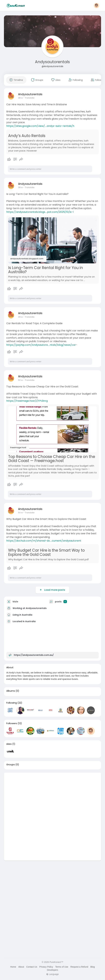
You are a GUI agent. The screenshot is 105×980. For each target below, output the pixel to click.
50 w (20, 380)
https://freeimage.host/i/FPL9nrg (27, 401)
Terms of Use (62, 967)
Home (13, 967)
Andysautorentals (52, 62)
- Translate (29, 98)
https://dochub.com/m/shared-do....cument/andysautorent (44, 541)
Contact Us (32, 967)
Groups (11, 765)
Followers (12, 723)
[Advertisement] (52, 795)
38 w (20, 98)
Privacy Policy (46, 967)
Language (52, 974)
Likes (9, 744)
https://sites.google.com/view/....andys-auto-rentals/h (40, 126)
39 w (20, 317)
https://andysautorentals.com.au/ (34, 655)
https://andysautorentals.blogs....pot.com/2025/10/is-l (40, 212)
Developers (52, 970)
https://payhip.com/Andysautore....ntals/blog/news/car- (42, 345)
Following (12, 703)
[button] (96, 6)
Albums (11, 691)
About (21, 967)
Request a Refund (79, 967)
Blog (93, 967)
